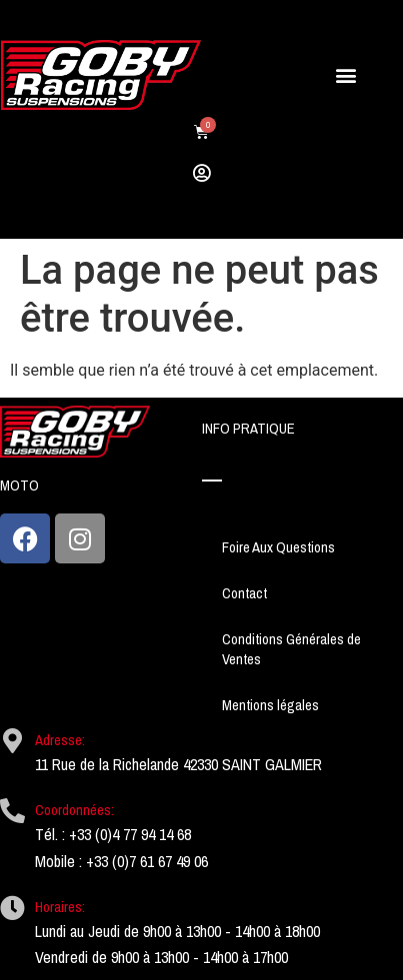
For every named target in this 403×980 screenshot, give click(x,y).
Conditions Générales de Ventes (291, 649)
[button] (346, 75)
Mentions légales (270, 705)
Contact (244, 593)
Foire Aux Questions (278, 547)
